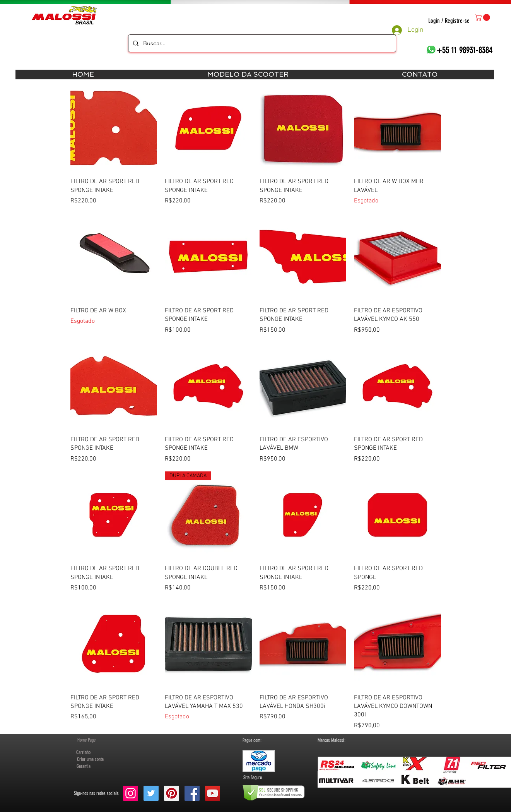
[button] (483, 17)
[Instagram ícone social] (131, 793)
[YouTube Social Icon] (213, 793)
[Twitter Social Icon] (151, 793)
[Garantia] (84, 766)
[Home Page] (86, 740)
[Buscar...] (261, 43)
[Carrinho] (84, 752)
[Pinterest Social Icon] (172, 793)
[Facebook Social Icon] (192, 793)
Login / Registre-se (449, 21)
